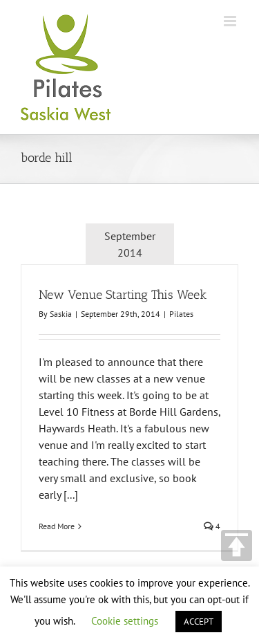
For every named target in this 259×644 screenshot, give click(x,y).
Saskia (61, 314)
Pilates (181, 314)
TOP (237, 545)
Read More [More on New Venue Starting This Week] (57, 526)
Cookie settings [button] (125, 621)
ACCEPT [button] (199, 622)
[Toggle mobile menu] (231, 21)
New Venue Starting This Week (123, 295)
